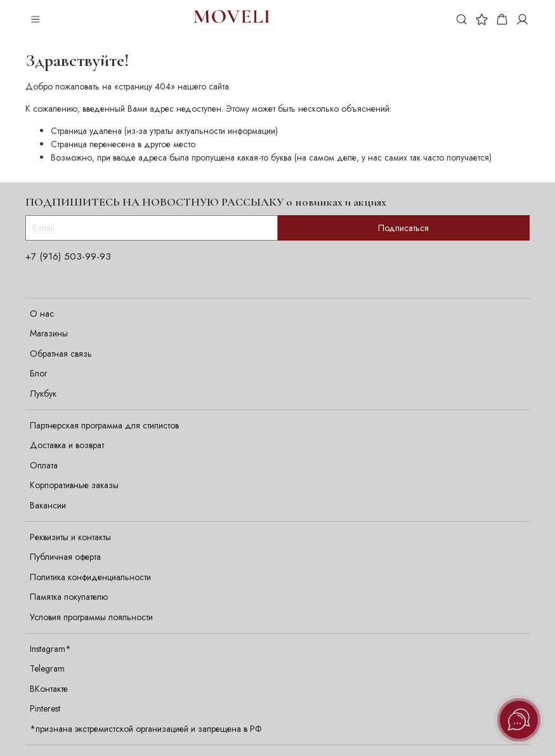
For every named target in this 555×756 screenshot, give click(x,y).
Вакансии (48, 505)
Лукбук (43, 394)
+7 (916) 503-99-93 (68, 256)
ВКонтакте (49, 689)
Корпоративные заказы (74, 485)
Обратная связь (61, 354)
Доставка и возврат (67, 445)
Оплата (44, 465)
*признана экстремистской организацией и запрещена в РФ (146, 729)
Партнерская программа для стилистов (104, 425)
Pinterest (45, 708)
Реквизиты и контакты (70, 537)
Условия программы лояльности (91, 617)
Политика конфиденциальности (90, 577)
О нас (42, 314)
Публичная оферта (65, 557)
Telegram (47, 668)
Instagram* (50, 649)
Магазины (49, 333)
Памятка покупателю (69, 597)
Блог (38, 373)
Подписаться (403, 228)
